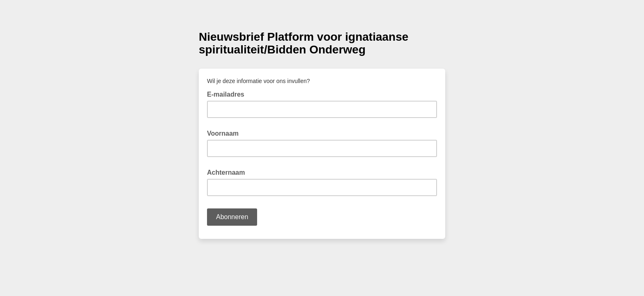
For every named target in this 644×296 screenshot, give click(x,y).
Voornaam (223, 133)
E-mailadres (228, 94)
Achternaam (226, 172)
